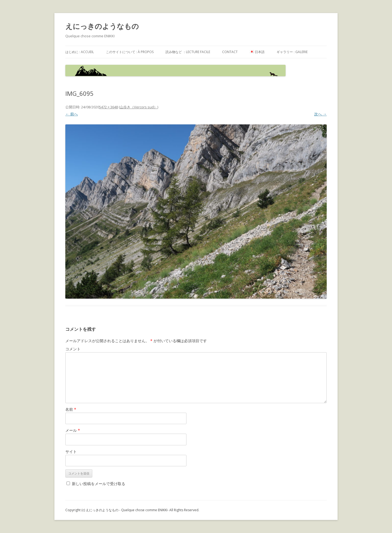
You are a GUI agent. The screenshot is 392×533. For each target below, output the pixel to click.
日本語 (257, 52)
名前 (71, 409)
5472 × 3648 (108, 107)
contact (230, 52)
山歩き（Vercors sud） (139, 107)
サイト (71, 451)
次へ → (320, 114)
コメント (73, 349)
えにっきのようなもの (102, 26)
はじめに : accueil (80, 52)
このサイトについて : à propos (130, 52)
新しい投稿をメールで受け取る (99, 484)
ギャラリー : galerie (292, 52)
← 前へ (72, 114)
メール (73, 430)
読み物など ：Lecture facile (188, 52)
